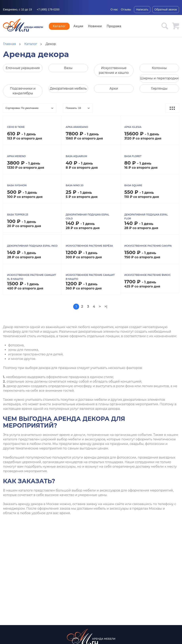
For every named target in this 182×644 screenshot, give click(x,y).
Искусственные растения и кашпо (114, 70)
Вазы (68, 68)
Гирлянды (159, 88)
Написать (142, 9)
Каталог (59, 26)
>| (106, 308)
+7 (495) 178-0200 (48, 9)
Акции (79, 26)
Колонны (159, 68)
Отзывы (126, 9)
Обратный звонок (166, 9)
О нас (114, 9)
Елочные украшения (23, 68)
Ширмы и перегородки (159, 78)
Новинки (95, 26)
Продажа (114, 26)
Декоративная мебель (68, 88)
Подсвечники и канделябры (23, 91)
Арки (114, 88)
